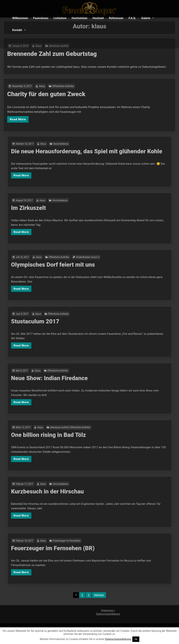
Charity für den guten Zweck (51, 95)
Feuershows (41, 18)
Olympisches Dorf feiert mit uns (74, 271)
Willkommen (20, 18)
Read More (26, 118)
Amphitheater (87, 267)
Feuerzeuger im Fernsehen (80, 551)
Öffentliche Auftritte (66, 88)
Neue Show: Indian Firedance (72, 384)
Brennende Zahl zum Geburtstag (56, 54)
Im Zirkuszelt (63, 214)
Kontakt (17, 30)
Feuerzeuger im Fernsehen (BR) (74, 554)
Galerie (146, 18)
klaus (47, 88)
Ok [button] (136, 639)
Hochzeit (98, 18)
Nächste (99, 595)
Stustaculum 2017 (66, 327)
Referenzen (116, 18)
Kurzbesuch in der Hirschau (71, 497)
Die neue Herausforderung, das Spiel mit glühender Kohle (88, 157)
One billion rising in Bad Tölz (72, 441)
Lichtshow (60, 18)
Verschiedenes (77, 154)
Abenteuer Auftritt (77, 438)
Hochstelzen (80, 18)
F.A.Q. (132, 18)
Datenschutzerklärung (118, 639)
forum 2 (92, 267)
